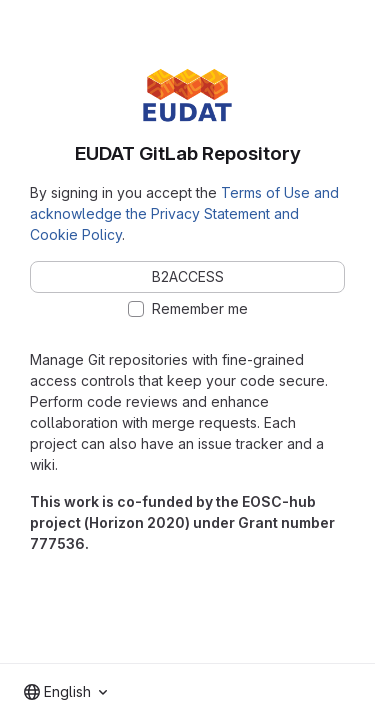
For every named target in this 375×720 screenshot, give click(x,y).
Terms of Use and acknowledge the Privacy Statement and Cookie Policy (184, 213)
